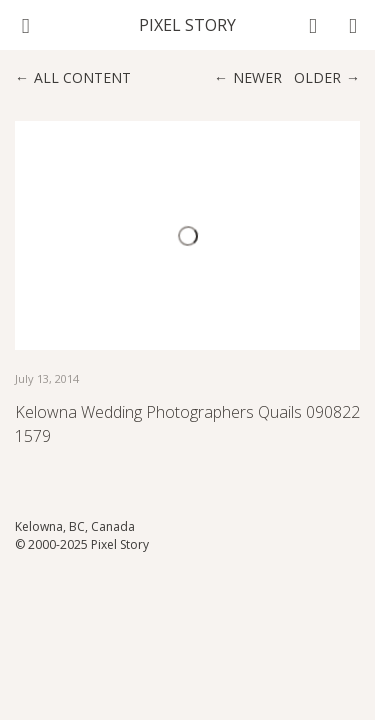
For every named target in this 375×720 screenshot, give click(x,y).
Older (317, 77)
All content (82, 77)
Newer (257, 77)
